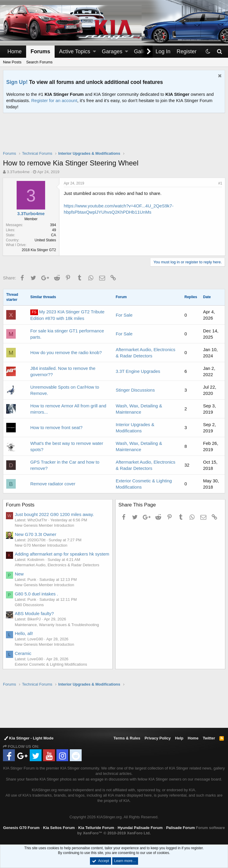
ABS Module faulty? (35, 620)
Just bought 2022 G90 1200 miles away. (55, 514)
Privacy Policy (158, 738)
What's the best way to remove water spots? (67, 446)
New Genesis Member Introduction (45, 525)
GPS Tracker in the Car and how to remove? (65, 465)
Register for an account (54, 100)
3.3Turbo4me (18, 172)
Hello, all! (24, 640)
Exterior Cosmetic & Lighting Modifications (51, 671)
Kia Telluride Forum (96, 828)
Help (179, 738)
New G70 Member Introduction (41, 545)
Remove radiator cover (53, 484)
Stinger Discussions (135, 390)
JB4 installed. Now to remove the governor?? (63, 371)
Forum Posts (20, 505)
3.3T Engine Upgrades (138, 371)
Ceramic (23, 660)
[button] (94, 52)
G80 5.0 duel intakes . (37, 600)
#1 (220, 183)
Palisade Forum (180, 828)
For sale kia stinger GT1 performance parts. (67, 334)
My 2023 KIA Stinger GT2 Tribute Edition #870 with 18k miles (67, 315)
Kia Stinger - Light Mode (29, 738)
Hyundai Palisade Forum (140, 828)
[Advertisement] (114, 136)
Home (15, 51)
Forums (40, 51)
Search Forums (39, 62)
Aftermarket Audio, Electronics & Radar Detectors (57, 571)
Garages (112, 51)
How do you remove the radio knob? (66, 352)
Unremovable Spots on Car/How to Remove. (65, 390)
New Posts (12, 62)
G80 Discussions (30, 611)
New (20, 580)
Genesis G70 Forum (22, 828)
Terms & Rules (127, 738)
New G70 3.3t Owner (36, 534)
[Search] (219, 52)
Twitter (209, 738)
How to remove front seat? (56, 427)
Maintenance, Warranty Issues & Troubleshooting (57, 631)
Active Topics (75, 51)
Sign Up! (17, 82)
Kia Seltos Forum (59, 828)
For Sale (124, 315)
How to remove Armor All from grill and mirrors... (68, 409)
